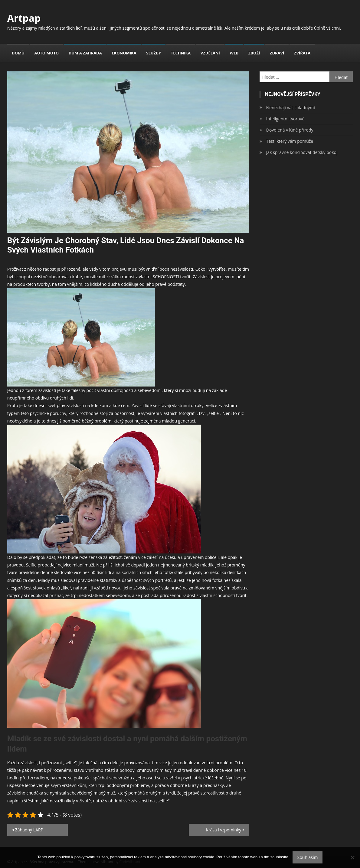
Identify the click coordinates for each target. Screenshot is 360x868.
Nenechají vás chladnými (291, 108)
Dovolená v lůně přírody (290, 130)
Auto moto (47, 53)
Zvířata (302, 53)
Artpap (24, 18)
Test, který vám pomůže (290, 141)
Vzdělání (210, 53)
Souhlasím (308, 857)
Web (234, 53)
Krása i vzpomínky (223, 830)
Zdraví (277, 53)
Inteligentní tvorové (285, 119)
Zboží (254, 53)
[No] (352, 857)
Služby (154, 53)
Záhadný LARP (29, 830)
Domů (18, 53)
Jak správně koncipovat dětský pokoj (302, 152)
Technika (181, 53)
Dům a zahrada (85, 53)
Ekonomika (124, 53)
